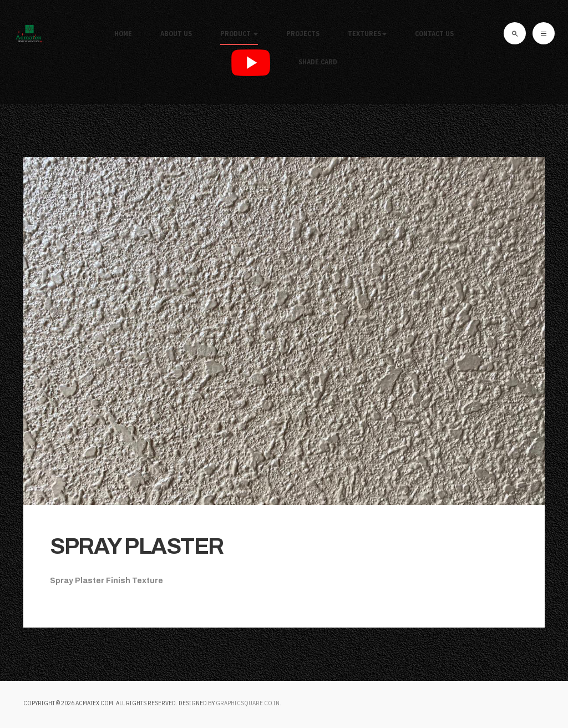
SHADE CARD (318, 62)
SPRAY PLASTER (137, 546)
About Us (176, 34)
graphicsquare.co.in (248, 703)
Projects (303, 34)
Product (239, 34)
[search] (515, 33)
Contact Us (434, 34)
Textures (367, 34)
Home (123, 34)
